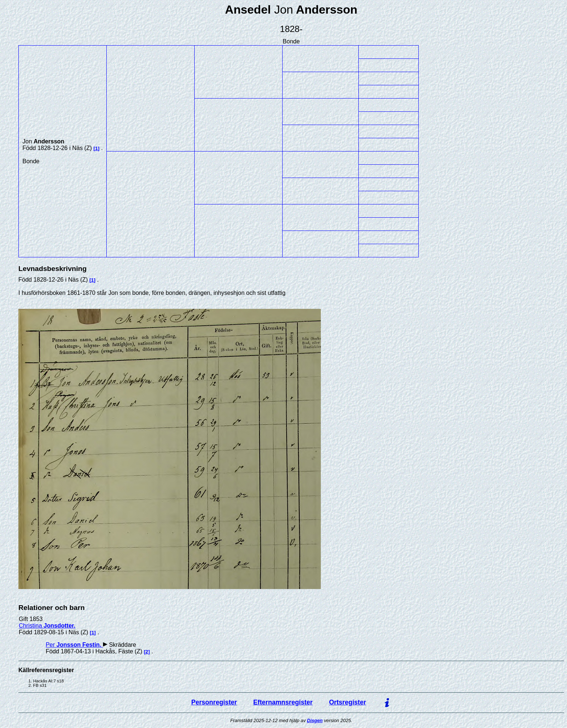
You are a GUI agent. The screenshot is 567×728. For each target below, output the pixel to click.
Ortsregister (348, 702)
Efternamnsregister (283, 702)
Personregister (214, 702)
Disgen (315, 720)
